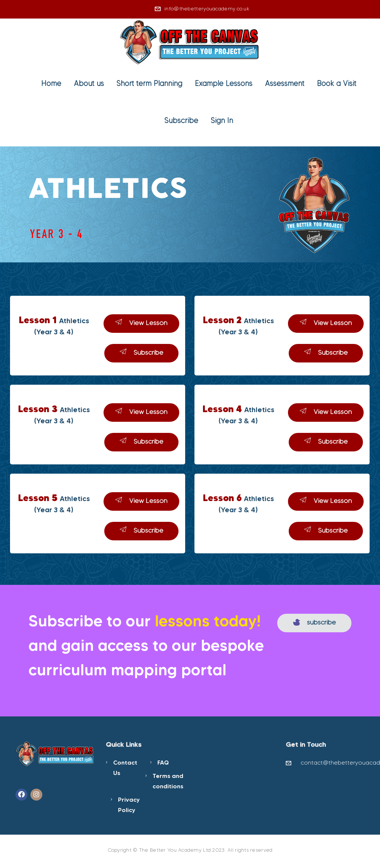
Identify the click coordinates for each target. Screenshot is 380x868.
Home (51, 83)
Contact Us (125, 768)
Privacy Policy (129, 805)
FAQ (163, 762)
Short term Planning (149, 83)
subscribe (315, 622)
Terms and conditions (168, 781)
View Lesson (141, 323)
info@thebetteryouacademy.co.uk (207, 9)
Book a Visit (337, 83)
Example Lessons (224, 83)
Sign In (222, 120)
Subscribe (181, 120)
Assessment (285, 83)
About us (89, 83)
